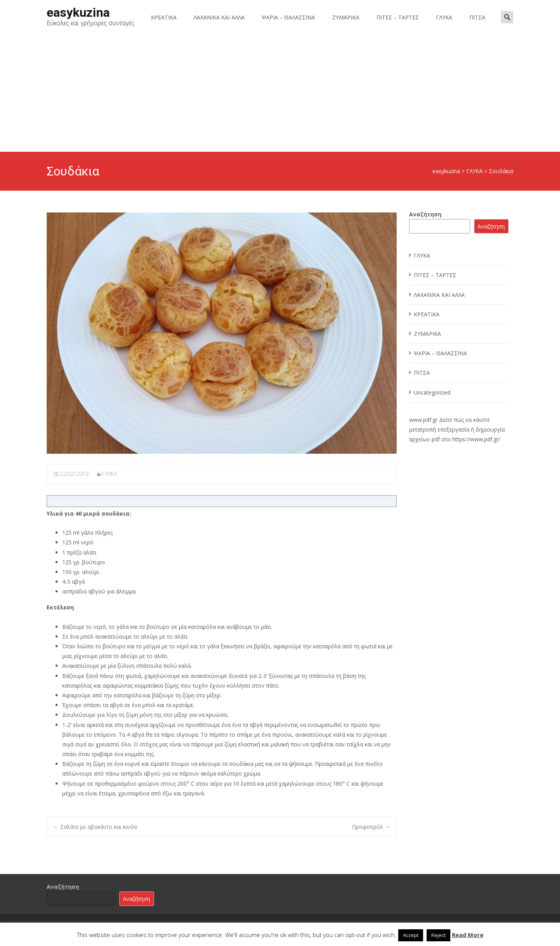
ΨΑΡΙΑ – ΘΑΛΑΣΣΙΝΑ (288, 17)
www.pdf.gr (423, 420)
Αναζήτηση (425, 214)
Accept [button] (411, 935)
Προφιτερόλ (371, 827)
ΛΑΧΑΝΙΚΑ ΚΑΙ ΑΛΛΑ (219, 17)
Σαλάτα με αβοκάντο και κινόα (95, 827)
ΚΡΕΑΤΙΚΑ (164, 17)
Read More (468, 935)
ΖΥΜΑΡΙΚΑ (346, 17)
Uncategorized (432, 392)
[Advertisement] (280, 93)
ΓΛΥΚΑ (444, 17)
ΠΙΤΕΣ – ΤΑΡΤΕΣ (398, 17)
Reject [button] (438, 935)
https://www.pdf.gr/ (476, 439)
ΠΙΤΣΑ (477, 17)
